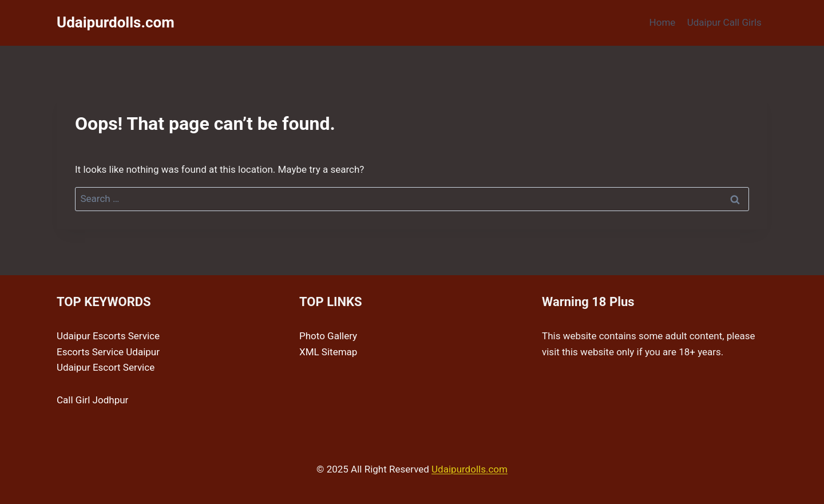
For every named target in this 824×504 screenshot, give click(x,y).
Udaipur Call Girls (724, 22)
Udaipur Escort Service (106, 367)
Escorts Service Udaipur (108, 352)
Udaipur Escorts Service (108, 336)
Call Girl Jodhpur (92, 400)
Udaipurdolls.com (470, 469)
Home (663, 22)
